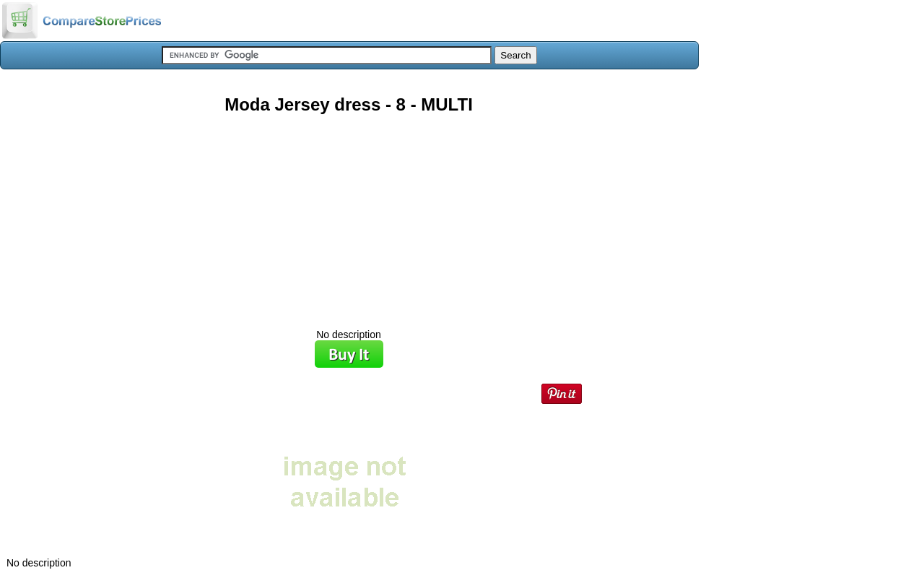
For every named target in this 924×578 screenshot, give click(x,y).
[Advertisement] (349, 216)
